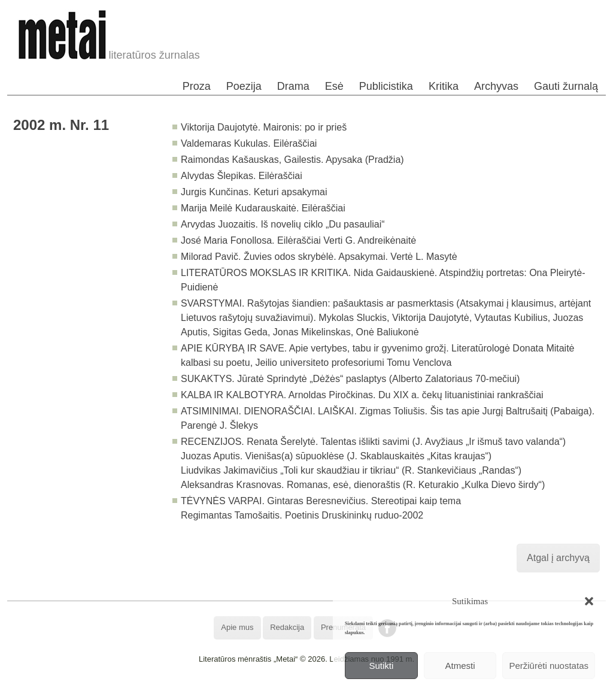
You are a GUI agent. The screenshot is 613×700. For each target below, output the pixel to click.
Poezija (244, 86)
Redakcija (287, 627)
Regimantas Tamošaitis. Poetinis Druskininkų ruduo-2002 (302, 515)
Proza (197, 86)
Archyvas (496, 86)
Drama (293, 86)
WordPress (262, 691)
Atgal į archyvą (558, 558)
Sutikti (381, 666)
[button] (589, 601)
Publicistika (386, 86)
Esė (334, 86)
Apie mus (237, 627)
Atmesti (460, 666)
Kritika (444, 86)
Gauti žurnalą (566, 86)
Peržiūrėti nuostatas (549, 666)
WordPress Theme (315, 691)
